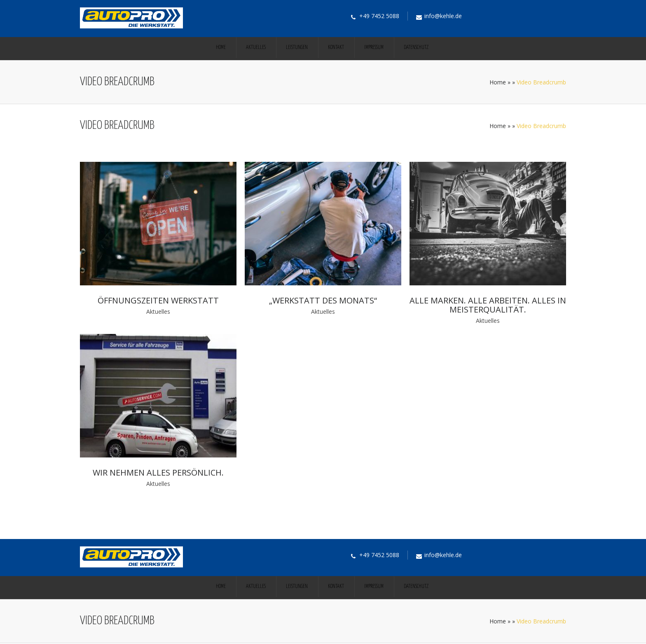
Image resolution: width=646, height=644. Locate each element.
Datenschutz (416, 48)
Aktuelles (256, 48)
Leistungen (297, 48)
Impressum (374, 48)
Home (221, 48)
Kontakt (336, 48)
